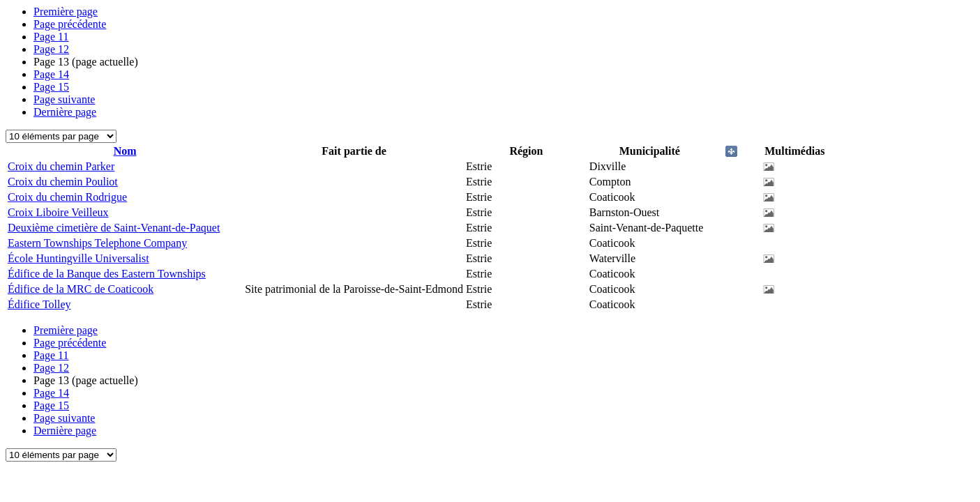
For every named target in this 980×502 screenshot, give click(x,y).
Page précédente (70, 24)
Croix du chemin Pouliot (63, 182)
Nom (125, 151)
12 (51, 49)
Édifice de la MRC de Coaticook (81, 289)
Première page (66, 12)
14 (51, 74)
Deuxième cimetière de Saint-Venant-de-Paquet (114, 228)
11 (51, 37)
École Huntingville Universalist (78, 258)
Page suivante (64, 99)
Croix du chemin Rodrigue (67, 197)
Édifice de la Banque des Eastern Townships (107, 274)
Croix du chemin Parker (61, 166)
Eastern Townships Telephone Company (97, 243)
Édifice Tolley (39, 304)
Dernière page (65, 112)
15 (51, 87)
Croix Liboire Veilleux (58, 212)
